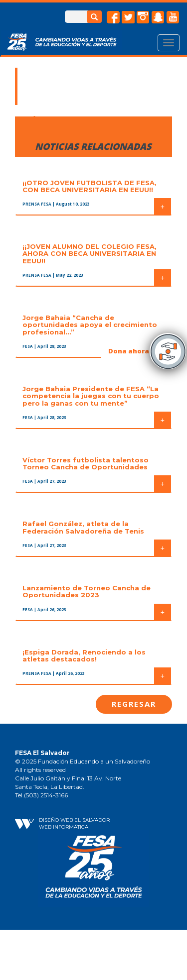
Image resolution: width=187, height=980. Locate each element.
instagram (143, 17)
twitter (128, 17)
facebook (113, 17)
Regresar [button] (134, 704)
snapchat (158, 17)
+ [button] (163, 207)
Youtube (173, 17)
